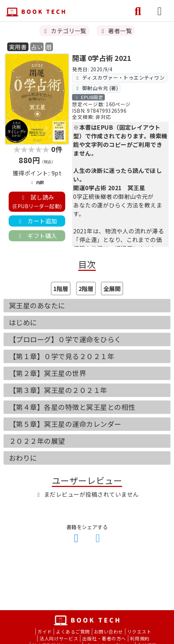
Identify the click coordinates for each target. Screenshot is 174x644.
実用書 (18, 47)
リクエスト (139, 632)
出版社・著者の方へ (104, 638)
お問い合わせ (109, 632)
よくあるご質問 (73, 632)
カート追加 (37, 221)
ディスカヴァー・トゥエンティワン (120, 77)
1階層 (61, 289)
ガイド (45, 632)
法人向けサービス (59, 638)
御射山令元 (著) (96, 88)
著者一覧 (116, 31)
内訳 (37, 182)
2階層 (86, 289)
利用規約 (140, 638)
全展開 (112, 289)
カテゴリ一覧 (64, 31)
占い (37, 47)
